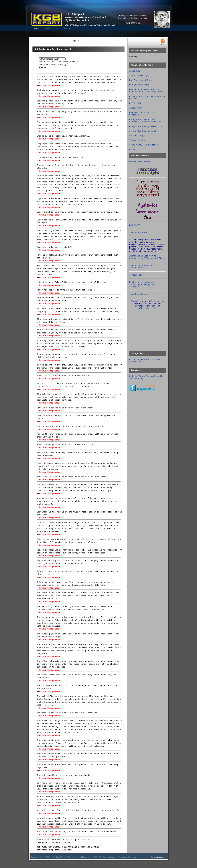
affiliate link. (148, 308)
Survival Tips (137, 136)
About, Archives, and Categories (58, 28)
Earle (132, 150)
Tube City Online (139, 294)
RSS (163, 42)
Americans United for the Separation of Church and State (147, 257)
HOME (36, 28)
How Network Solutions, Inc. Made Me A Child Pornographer (146, 91)
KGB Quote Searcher (140, 85)
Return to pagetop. (159, 857)
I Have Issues (137, 140)
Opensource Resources (127, 857)
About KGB (135, 71)
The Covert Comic (139, 233)
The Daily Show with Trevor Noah (141, 267)
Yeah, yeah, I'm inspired (143, 145)
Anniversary (136, 108)
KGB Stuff (135, 225)
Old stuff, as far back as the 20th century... (146, 377)
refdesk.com (136, 275)
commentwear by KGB (140, 162)
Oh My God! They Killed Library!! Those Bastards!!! (145, 121)
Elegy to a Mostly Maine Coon (146, 126)
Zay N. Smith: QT (139, 76)
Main (76, 41)
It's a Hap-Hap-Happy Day (143, 131)
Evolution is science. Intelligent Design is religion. (142, 285)
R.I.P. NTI (135, 103)
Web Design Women (107, 857)
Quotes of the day (61, 843)
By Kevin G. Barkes (77, 20)
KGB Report (75, 14)
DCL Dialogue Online (141, 80)
